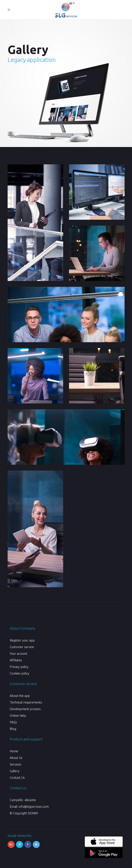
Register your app (22, 640)
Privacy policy (19, 667)
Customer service (22, 647)
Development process (25, 709)
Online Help (18, 716)
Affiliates (16, 660)
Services (16, 764)
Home (14, 751)
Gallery (15, 771)
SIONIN (33, 813)
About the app (20, 696)
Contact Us (17, 778)
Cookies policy (19, 673)
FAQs (13, 722)
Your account (19, 654)
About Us (16, 758)
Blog (13, 729)
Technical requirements (26, 702)
